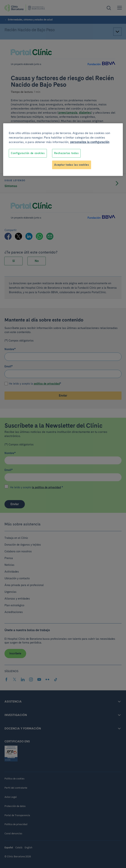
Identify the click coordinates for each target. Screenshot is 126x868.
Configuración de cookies (28, 153)
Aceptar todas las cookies (72, 165)
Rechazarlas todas (66, 153)
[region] (63, 150)
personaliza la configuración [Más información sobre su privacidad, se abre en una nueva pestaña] (90, 142)
